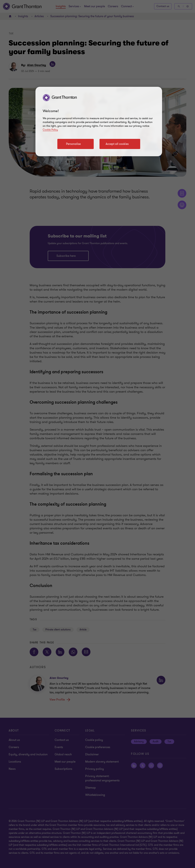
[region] (99, 122)
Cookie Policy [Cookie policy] (50, 130)
